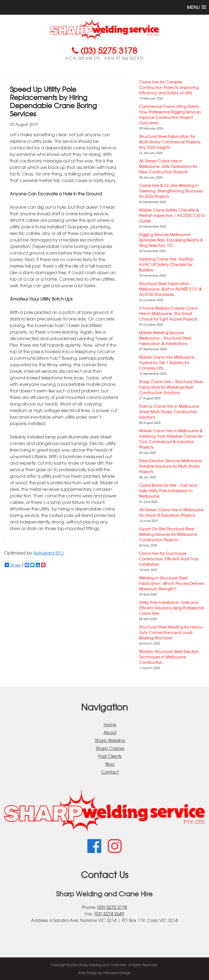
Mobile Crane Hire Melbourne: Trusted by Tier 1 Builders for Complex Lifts (167, 362)
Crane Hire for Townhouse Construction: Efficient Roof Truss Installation (169, 559)
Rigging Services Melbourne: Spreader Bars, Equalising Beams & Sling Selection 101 (171, 240)
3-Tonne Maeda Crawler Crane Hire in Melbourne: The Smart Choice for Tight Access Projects (168, 313)
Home (110, 724)
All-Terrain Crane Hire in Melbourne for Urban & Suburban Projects (171, 512)
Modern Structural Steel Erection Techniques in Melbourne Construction (169, 657)
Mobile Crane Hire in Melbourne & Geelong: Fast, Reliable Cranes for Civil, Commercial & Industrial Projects (171, 439)
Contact (110, 772)
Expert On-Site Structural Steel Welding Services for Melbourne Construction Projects (168, 534)
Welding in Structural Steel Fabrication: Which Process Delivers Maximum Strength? (171, 583)
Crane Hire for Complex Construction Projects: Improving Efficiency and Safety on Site (169, 87)
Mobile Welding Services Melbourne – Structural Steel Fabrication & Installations (165, 338)
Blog (110, 764)
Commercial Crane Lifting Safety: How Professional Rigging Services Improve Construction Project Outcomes (170, 114)
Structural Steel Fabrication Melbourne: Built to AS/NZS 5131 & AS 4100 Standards (170, 289)
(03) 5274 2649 (109, 914)
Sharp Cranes (110, 748)
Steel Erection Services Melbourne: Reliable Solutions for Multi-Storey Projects (171, 466)
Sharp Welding (110, 740)
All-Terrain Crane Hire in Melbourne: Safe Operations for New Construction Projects (168, 166)
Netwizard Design (117, 973)
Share (13, 565)
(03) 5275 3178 (112, 907)
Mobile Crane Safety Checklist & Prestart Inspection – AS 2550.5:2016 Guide (172, 215)
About (110, 732)
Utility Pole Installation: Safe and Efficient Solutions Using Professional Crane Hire (171, 608)
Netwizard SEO (48, 553)
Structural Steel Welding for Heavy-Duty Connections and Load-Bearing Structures (171, 632)
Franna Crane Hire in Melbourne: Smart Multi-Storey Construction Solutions (170, 412)
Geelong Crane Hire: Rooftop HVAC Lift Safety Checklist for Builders (166, 264)
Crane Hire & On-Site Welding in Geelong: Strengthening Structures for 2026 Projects (171, 191)
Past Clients (110, 756)
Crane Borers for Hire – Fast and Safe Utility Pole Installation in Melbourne (168, 491)
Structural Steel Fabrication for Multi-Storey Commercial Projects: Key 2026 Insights (170, 142)
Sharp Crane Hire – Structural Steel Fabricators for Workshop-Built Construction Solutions (171, 387)
